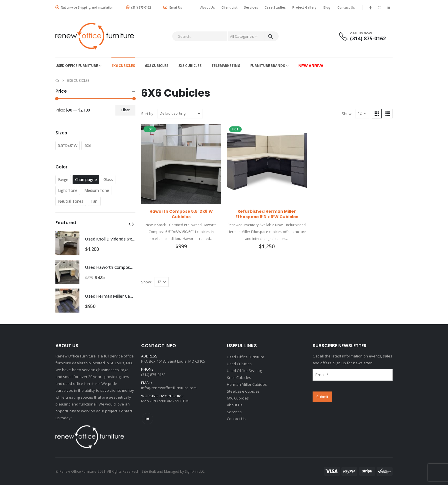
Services (251, 7)
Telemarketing (226, 66)
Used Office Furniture (77, 66)
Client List (229, 7)
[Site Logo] (95, 36)
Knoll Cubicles (239, 377)
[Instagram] (380, 7)
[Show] (362, 114)
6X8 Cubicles (157, 66)
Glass (108, 179)
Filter (126, 110)
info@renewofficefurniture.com (169, 388)
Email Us (173, 7)
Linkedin (147, 419)
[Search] (271, 36)
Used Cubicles (239, 364)
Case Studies (275, 7)
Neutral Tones (71, 201)
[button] (377, 114)
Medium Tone (97, 190)
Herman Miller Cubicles (247, 384)
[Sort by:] (180, 114)
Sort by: (148, 114)
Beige (63, 179)
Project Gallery (304, 7)
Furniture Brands (268, 66)
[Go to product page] (181, 164)
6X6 (88, 145)
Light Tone (68, 190)
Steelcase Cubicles (243, 391)
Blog (327, 7)
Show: (347, 114)
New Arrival (312, 66)
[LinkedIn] (389, 7)
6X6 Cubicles (123, 66)
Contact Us (346, 7)
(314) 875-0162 (139, 7)
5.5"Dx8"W (68, 145)
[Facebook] (371, 7)
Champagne (86, 179)
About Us (208, 7)
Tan (94, 201)
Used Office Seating (244, 371)
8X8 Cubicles (190, 66)
